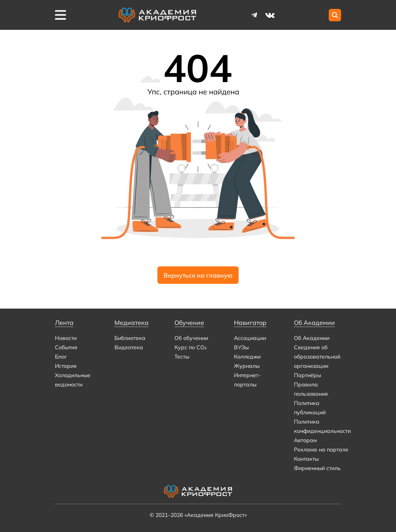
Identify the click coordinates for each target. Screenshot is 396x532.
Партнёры (307, 375)
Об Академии (312, 338)
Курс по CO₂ (190, 347)
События (66, 347)
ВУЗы (241, 347)
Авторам (305, 440)
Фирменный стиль (317, 468)
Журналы (247, 366)
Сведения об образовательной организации (317, 357)
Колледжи (247, 357)
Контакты (306, 459)
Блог (61, 357)
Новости (66, 338)
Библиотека (130, 338)
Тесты (182, 357)
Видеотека (129, 347)
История (66, 366)
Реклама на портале (321, 450)
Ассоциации (250, 338)
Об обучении (191, 338)
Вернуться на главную (198, 275)
